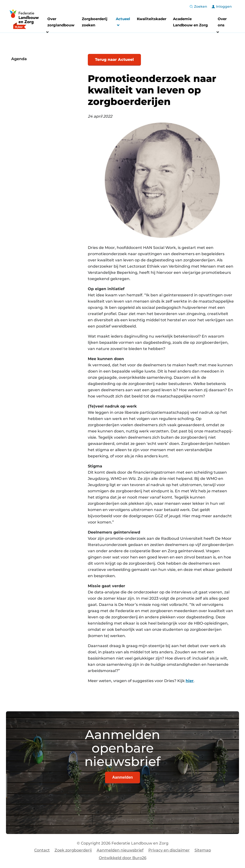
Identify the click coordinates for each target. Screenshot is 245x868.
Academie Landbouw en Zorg (190, 22)
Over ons (222, 22)
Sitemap (203, 850)
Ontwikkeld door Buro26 (123, 858)
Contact (42, 850)
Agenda (19, 59)
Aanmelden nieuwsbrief (120, 850)
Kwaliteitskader (152, 19)
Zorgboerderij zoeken (95, 22)
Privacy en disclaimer (169, 850)
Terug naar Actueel (114, 60)
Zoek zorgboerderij (73, 850)
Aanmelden (122, 777)
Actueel (123, 23)
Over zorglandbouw (61, 22)
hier (190, 681)
